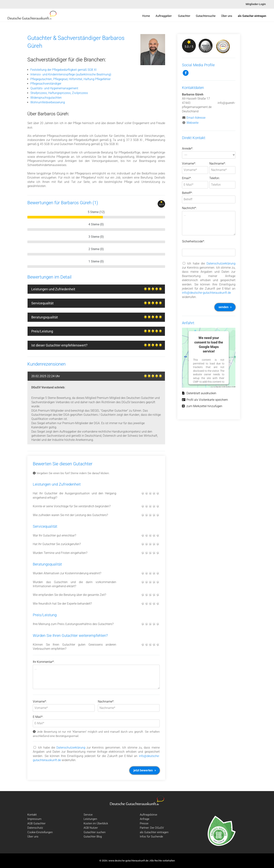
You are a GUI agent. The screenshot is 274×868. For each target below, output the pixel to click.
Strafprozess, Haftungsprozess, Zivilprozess (59, 93)
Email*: (187, 178)
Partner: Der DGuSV (152, 828)
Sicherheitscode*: (193, 241)
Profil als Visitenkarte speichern (205, 400)
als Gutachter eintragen (154, 832)
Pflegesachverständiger (46, 84)
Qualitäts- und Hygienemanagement (54, 88)
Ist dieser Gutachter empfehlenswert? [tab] (98, 346)
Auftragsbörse (149, 815)
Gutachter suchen (95, 832)
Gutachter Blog (93, 837)
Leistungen (90, 819)
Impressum (34, 819)
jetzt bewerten (145, 770)
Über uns (33, 837)
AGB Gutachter (36, 823)
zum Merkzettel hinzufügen (202, 406)
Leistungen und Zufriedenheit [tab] (98, 290)
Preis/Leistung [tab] (98, 332)
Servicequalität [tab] (98, 304)
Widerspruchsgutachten (46, 98)
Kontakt (32, 815)
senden (225, 307)
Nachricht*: (189, 208)
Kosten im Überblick (96, 823)
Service (88, 815)
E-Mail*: (38, 717)
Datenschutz (35, 828)
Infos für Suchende (151, 837)
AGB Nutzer (91, 828)
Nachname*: (106, 701)
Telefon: (214, 178)
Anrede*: (188, 149)
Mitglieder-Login (256, 4)
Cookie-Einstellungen (40, 832)
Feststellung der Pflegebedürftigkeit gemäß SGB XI (63, 70)
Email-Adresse (196, 118)
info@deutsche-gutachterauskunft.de (206, 293)
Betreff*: (187, 193)
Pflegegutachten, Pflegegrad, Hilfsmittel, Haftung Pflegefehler (70, 79)
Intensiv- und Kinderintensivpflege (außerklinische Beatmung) (71, 74)
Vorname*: (40, 701)
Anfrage (145, 819)
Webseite (192, 123)
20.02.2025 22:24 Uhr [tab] (98, 377)
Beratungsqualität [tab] (98, 318)
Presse (144, 823)
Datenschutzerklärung (71, 748)
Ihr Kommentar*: (44, 662)
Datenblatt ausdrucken (199, 393)
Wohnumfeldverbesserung (48, 102)
